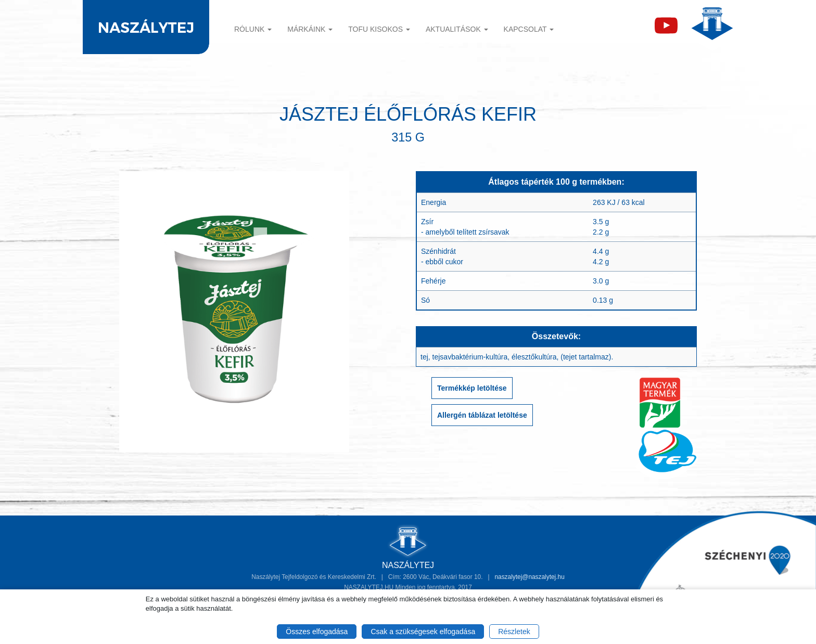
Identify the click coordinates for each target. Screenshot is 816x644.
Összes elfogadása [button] (317, 632)
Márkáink (310, 29)
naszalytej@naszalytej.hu (529, 577)
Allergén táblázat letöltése (482, 415)
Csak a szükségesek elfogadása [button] (423, 632)
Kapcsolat (529, 29)
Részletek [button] (514, 632)
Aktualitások (457, 29)
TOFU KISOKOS (379, 29)
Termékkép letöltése (472, 388)
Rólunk (253, 29)
